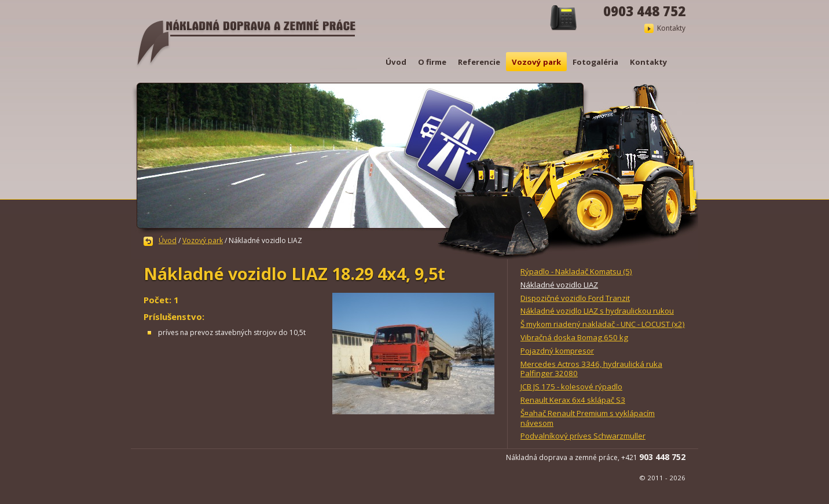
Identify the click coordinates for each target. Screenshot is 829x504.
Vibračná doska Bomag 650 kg (574, 337)
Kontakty (671, 28)
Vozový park (536, 62)
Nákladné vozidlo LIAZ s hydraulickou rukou (597, 311)
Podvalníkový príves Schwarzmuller (583, 436)
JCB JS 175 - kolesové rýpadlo (571, 387)
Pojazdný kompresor (557, 351)
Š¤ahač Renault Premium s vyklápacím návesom (588, 418)
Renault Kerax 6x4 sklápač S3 (573, 400)
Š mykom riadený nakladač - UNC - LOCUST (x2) (603, 324)
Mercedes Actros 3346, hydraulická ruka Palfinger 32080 (591, 369)
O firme (432, 62)
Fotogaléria (595, 62)
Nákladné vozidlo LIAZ (559, 285)
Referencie (479, 62)
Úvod (396, 62)
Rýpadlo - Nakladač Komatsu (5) (576, 271)
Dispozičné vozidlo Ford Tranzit (575, 298)
